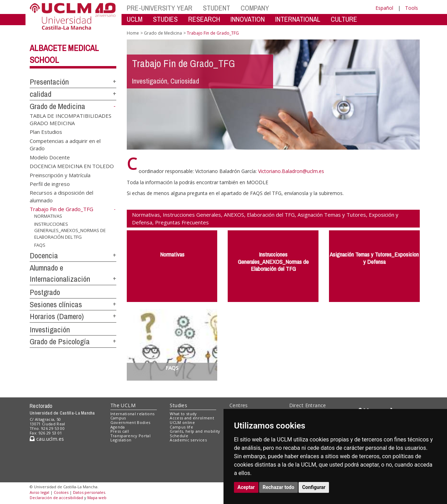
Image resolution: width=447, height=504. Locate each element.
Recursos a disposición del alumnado (61, 196)
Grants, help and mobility (195, 431)
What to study (183, 414)
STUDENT (217, 8)
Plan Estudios (46, 132)
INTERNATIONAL (298, 19)
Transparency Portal (130, 436)
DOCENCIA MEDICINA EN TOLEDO (72, 166)
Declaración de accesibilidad (56, 498)
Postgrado (45, 292)
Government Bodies (130, 422)
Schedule (179, 436)
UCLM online (182, 422)
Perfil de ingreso (50, 184)
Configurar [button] (314, 487)
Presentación (49, 82)
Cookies (61, 492)
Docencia (44, 255)
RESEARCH (204, 19)
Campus (118, 418)
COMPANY (255, 8)
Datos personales (89, 492)
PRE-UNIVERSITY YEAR (160, 8)
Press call (120, 431)
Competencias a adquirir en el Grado (65, 144)
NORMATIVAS (48, 216)
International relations (133, 414)
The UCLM (123, 405)
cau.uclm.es (47, 439)
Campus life (181, 427)
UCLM (135, 19)
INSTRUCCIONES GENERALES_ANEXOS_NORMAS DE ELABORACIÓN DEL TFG (70, 231)
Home (133, 33)
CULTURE (344, 19)
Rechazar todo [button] (279, 487)
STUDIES (165, 19)
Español (384, 8)
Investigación (50, 330)
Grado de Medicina (57, 106)
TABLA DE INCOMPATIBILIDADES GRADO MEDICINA (71, 119)
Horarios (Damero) (57, 316)
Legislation (121, 440)
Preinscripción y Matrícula (60, 175)
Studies (178, 405)
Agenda (118, 427)
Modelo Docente (50, 157)
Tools (412, 8)
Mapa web (97, 498)
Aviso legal (39, 492)
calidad (41, 94)
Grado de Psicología (60, 341)
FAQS (40, 245)
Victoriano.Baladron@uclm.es (291, 171)
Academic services (188, 440)
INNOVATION (248, 19)
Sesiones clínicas (56, 304)
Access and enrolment (192, 418)
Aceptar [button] (246, 487)
